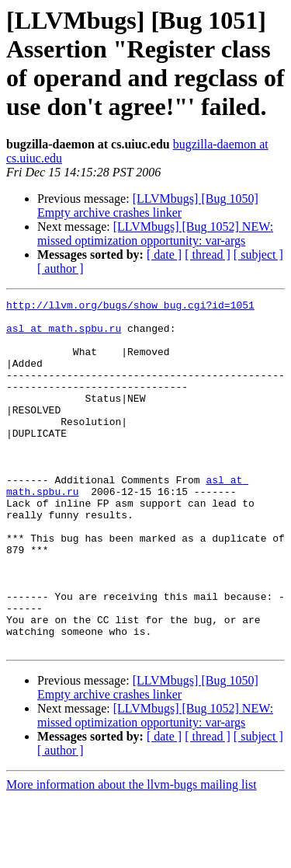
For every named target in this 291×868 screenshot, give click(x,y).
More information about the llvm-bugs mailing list (132, 854)
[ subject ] (258, 254)
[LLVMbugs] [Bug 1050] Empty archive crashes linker (148, 206)
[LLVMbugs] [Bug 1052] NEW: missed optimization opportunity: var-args (155, 234)
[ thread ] (208, 254)
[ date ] (164, 254)
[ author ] (61, 268)
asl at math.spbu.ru (64, 335)
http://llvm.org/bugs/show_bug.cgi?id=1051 (130, 307)
